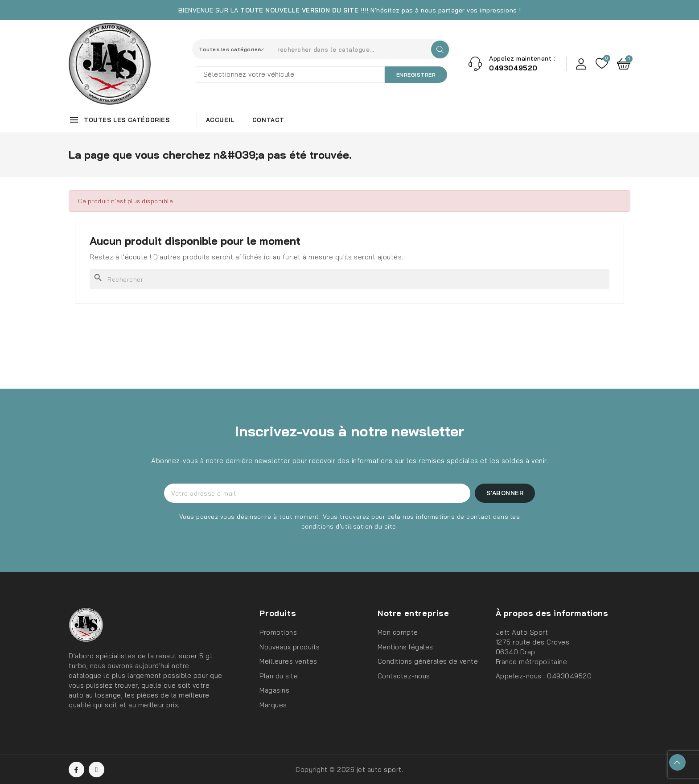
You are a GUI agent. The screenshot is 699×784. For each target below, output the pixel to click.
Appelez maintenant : (522, 58)
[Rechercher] (349, 279)
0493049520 (569, 676)
